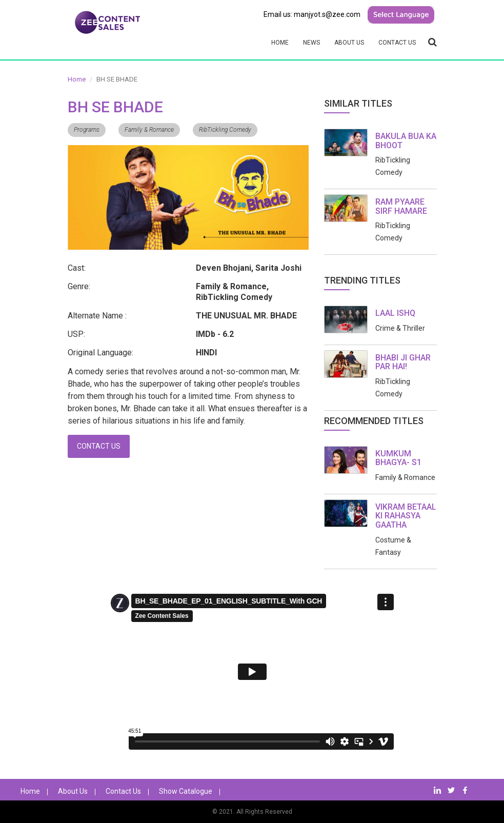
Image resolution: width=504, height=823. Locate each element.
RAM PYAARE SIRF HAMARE (401, 206)
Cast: (77, 268)
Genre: (79, 286)
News (311, 43)
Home (280, 43)
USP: (76, 334)
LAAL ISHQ (395, 313)
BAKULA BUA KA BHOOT (406, 141)
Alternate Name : (97, 316)
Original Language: (100, 353)
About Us (349, 43)
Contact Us (397, 43)
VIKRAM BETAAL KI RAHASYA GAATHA (406, 516)
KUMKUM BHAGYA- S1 (398, 458)
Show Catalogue (186, 791)
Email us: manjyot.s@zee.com (312, 14)
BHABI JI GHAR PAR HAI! (403, 362)
